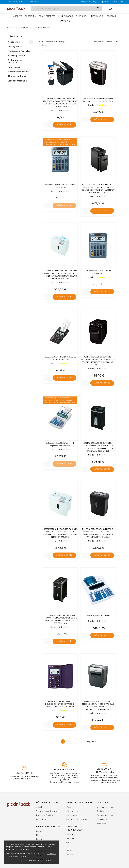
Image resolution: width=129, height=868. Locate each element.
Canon (39, 831)
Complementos (47, 16)
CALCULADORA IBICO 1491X (98, 615)
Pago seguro (72, 811)
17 (82, 742)
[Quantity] (48, 125)
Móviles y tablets (17, 56)
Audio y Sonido (16, 46)
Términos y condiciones (46, 811)
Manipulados (66, 16)
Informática (97, 16)
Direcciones (102, 819)
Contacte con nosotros (76, 819)
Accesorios (14, 42)
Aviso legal (41, 807)
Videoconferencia (17, 81)
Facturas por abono (105, 815)
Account (103, 802)
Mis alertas (101, 823)
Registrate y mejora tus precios (95, 2)
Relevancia (112, 42)
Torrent (70, 851)
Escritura (30, 16)
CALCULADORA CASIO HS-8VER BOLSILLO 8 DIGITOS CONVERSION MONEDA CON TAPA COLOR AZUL (60, 704)
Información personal (106, 807)
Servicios (65, 21)
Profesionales (72, 815)
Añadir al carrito (64, 124)
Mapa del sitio (42, 819)
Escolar (111, 16)
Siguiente (93, 742)
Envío (69, 807)
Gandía (69, 843)
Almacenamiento (17, 76)
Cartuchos (82, 16)
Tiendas (70, 855)
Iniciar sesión (117, 2)
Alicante (70, 834)
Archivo (18, 16)
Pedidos (100, 811)
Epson (39, 839)
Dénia (69, 847)
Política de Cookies (44, 815)
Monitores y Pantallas (19, 51)
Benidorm (71, 838)
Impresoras (14, 67)
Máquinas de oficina (18, 72)
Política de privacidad (32, 860)
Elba (38, 835)
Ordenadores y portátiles (16, 61)
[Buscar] (66, 9)
